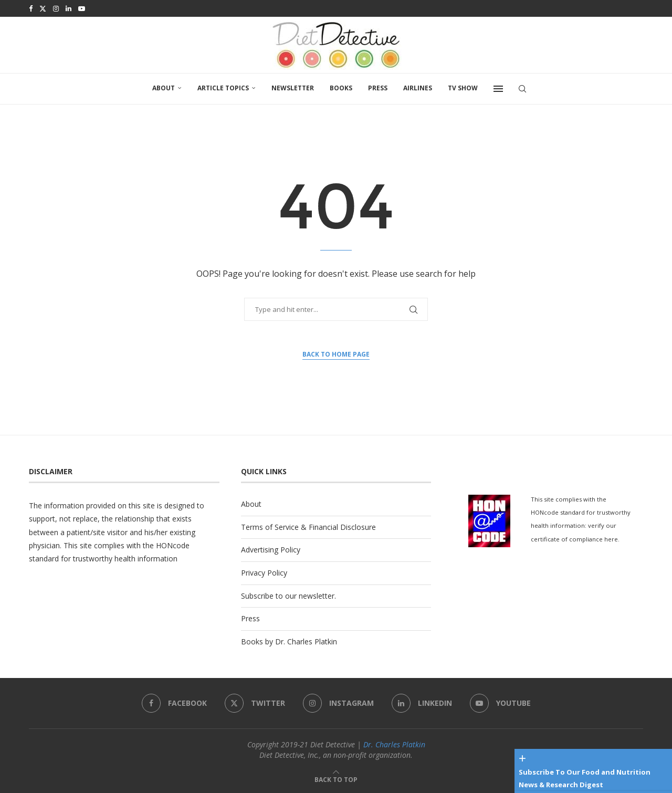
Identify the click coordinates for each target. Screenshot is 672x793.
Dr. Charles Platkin (394, 744)
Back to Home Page (336, 354)
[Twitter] (43, 8)
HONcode (173, 545)
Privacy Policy (264, 573)
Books (341, 88)
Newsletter (293, 88)
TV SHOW (463, 88)
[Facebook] (31, 8)
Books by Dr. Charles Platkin (289, 641)
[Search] (522, 89)
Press (378, 88)
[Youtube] (82, 8)
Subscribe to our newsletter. (288, 596)
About (164, 88)
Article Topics (223, 88)
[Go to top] (336, 779)
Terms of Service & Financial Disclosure (308, 527)
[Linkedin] (69, 8)
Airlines (418, 88)
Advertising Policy (271, 550)
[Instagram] (56, 8)
